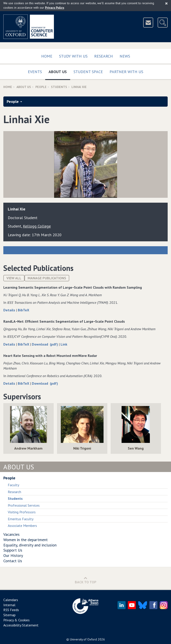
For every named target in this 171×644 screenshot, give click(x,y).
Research (104, 56)
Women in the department (25, 540)
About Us (59, 71)
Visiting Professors (22, 512)
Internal (9, 605)
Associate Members (22, 526)
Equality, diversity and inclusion (30, 545)
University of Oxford (83, 639)
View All (14, 278)
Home (47, 56)
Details (10, 310)
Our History (13, 555)
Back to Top (86, 580)
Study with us (73, 56)
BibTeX (23, 310)
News (125, 56)
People (41, 87)
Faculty (13, 485)
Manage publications (47, 278)
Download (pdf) (45, 344)
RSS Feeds (11, 610)
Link (64, 344)
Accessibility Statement (21, 625)
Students (59, 87)
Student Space (88, 72)
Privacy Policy (55, 8)
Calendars (11, 600)
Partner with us (126, 72)
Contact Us (13, 561)
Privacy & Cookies (16, 620)
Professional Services (24, 505)
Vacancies (11, 534)
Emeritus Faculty (21, 519)
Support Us (13, 550)
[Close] (166, 3)
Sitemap (9, 615)
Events (35, 72)
